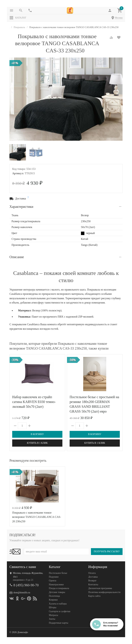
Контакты (93, 585)
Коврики (53, 600)
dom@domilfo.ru (22, 593)
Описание (17, 257)
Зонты (52, 619)
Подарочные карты (58, 623)
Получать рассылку (107, 551)
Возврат (92, 581)
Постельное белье (58, 573)
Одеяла (53, 581)
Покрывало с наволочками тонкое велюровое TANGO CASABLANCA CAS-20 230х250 (37, 517)
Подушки (54, 577)
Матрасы (53, 615)
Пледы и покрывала (59, 588)
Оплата (92, 573)
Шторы (53, 607)
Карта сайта (94, 596)
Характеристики (21, 207)
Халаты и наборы (58, 604)
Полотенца (54, 596)
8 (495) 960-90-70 (26, 585)
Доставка (93, 577)
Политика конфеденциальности (104, 592)
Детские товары (57, 592)
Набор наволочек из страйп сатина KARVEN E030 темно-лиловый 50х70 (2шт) (34, 402)
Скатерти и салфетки (59, 611)
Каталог (18, 18)
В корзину (37, 434)
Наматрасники (56, 585)
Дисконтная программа (100, 588)
